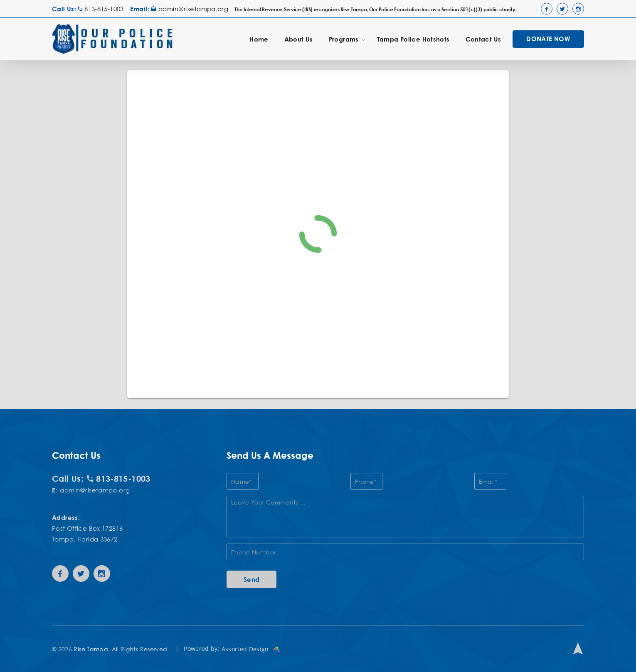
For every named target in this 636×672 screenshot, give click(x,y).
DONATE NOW (548, 39)
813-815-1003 (101, 9)
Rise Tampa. (92, 649)
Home (259, 39)
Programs (347, 39)
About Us (299, 39)
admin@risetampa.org (190, 9)
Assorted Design (251, 649)
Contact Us (483, 39)
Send (252, 579)
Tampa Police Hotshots (413, 39)
